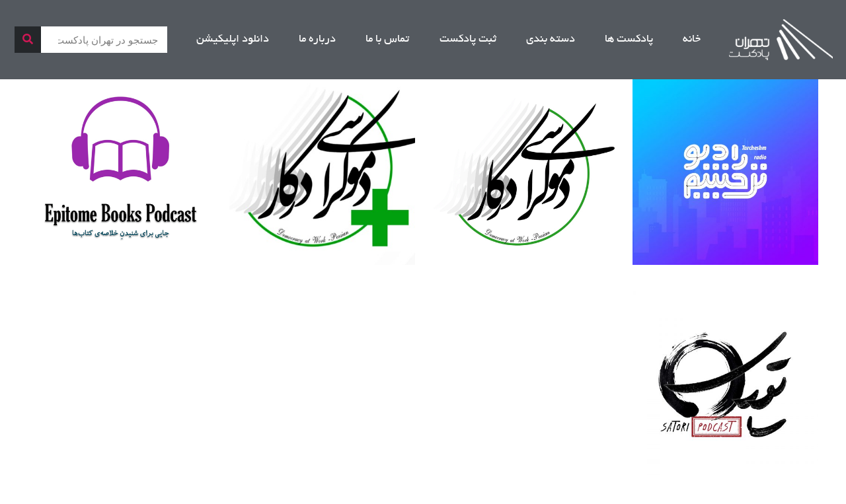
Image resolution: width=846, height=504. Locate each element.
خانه (692, 40)
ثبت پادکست (468, 40)
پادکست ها (629, 40)
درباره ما (317, 40)
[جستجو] (28, 40)
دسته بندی (551, 40)
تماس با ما (387, 40)
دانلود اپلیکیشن (233, 40)
